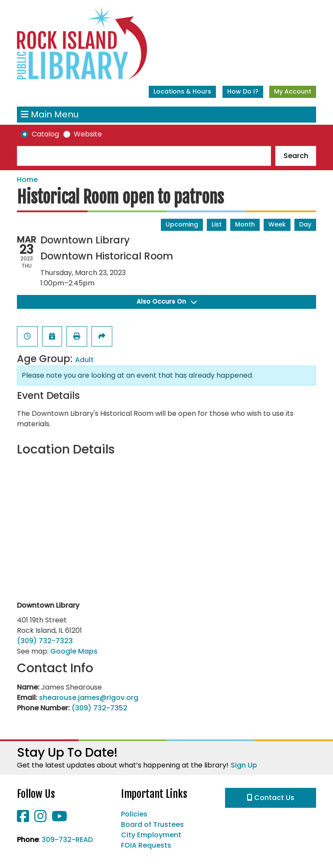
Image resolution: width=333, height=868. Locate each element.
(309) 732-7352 (100, 708)
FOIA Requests (146, 845)
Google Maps (74, 651)
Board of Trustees (152, 824)
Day (305, 224)
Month (245, 224)
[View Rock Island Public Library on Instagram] (41, 819)
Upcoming (182, 224)
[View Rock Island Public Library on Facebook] (24, 819)
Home (27, 180)
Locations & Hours (182, 91)
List (217, 224)
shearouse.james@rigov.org (89, 698)
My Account (293, 91)
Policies (134, 814)
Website (88, 134)
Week (277, 224)
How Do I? (243, 91)
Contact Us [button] (271, 798)
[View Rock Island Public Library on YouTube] (59, 819)
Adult (84, 360)
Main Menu (50, 115)
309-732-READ (67, 840)
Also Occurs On (167, 301)
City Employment (151, 835)
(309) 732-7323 (45, 641)
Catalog (45, 134)
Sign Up (244, 765)
